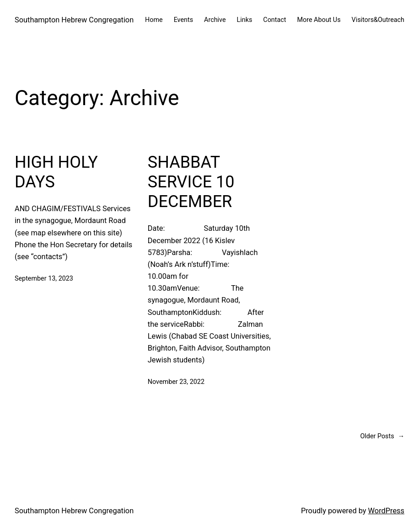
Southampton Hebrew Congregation (74, 20)
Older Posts (383, 437)
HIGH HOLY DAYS (56, 172)
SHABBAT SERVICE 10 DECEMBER (191, 182)
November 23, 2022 (176, 382)
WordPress (386, 511)
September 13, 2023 (44, 279)
